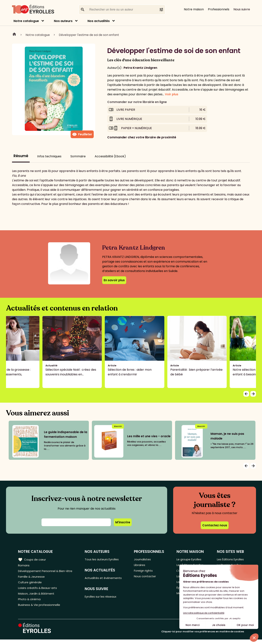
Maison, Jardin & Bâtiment (37, 597)
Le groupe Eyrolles (189, 560)
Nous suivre (242, 9)
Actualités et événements (106, 579)
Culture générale (31, 584)
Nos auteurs (63, 21)
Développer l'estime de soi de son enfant (89, 35)
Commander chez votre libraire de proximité (142, 137)
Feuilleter (82, 134)
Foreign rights (145, 572)
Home (14, 35)
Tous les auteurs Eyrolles (104, 560)
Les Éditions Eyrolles (230, 560)
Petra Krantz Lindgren (140, 68)
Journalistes (144, 560)
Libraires (141, 566)
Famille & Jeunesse (32, 578)
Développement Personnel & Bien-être (47, 572)
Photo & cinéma (30, 603)
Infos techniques (49, 156)
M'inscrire (123, 522)
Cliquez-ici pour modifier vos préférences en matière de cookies (203, 636)
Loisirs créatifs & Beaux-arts (39, 591)
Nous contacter (146, 578)
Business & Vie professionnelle (40, 609)
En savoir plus (114, 280)
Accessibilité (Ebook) (110, 156)
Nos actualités (99, 21)
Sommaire (78, 156)
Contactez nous (215, 525)
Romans (24, 566)
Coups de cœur (32, 559)
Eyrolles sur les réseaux (103, 598)
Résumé (21, 156)
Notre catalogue (26, 21)
